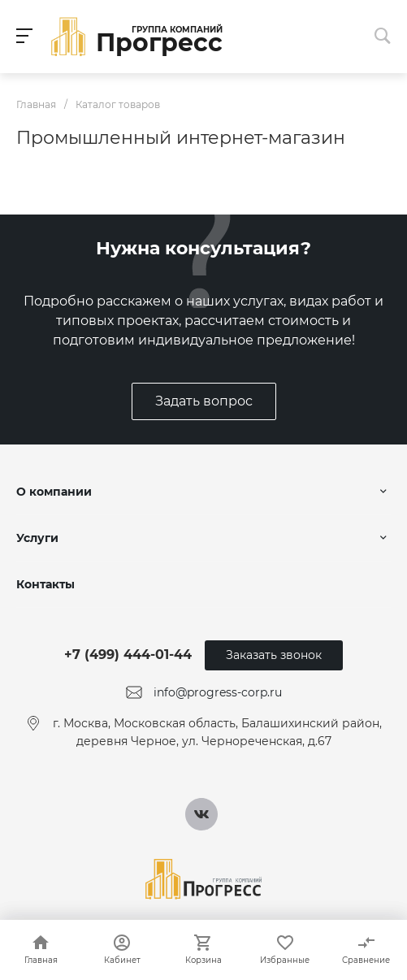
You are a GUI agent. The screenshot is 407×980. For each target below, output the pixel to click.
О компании (54, 492)
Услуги (37, 538)
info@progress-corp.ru (218, 692)
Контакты (45, 584)
